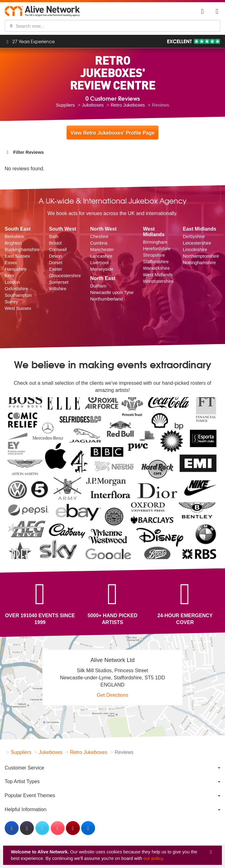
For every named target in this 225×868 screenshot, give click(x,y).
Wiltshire (57, 289)
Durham (98, 286)
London (12, 282)
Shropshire (154, 255)
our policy (153, 858)
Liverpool (99, 263)
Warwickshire (156, 268)
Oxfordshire (16, 289)
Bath (53, 237)
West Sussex (18, 308)
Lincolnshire (195, 250)
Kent (9, 276)
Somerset (59, 282)
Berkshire (14, 237)
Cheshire (99, 237)
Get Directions (112, 695)
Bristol (55, 243)
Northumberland (106, 299)
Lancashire (101, 256)
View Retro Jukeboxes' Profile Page (112, 133)
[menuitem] (112, 768)
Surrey (11, 302)
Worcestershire (158, 281)
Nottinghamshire (199, 263)
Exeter (55, 269)
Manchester (102, 250)
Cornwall (58, 250)
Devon (55, 256)
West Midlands (158, 275)
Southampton (18, 295)
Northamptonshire (201, 256)
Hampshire (16, 269)
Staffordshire (156, 262)
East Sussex (17, 256)
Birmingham (155, 242)
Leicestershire (197, 243)
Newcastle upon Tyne (112, 292)
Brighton (13, 243)
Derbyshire (194, 237)
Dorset (55, 263)
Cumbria (99, 243)
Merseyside (102, 269)
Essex (11, 263)
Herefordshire (157, 249)
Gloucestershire (65, 276)
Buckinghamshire (22, 250)
